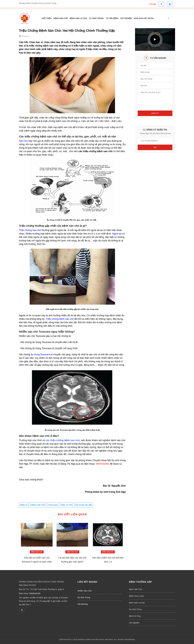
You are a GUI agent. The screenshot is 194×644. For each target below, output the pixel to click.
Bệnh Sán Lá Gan (78, 18)
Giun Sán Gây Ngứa (144, 18)
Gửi (155, 147)
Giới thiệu (47, 18)
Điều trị (24, 505)
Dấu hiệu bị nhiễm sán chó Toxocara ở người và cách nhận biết (37, 562)
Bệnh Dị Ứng (135, 616)
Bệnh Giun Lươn (136, 596)
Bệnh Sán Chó (61, 18)
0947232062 (102, 464)
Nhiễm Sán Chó (85, 591)
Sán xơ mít (67, 505)
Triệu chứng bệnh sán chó (60, 319)
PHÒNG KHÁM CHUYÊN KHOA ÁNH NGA (95, 640)
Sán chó (23, 141)
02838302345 (35, 593)
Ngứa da (117, 234)
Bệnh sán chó (38, 505)
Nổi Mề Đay (83, 604)
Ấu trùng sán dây (84, 505)
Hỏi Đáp (153, 4)
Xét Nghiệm (126, 18)
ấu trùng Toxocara (40, 354)
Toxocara (53, 505)
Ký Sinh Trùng (96, 18)
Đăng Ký (155, 113)
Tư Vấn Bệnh (112, 18)
